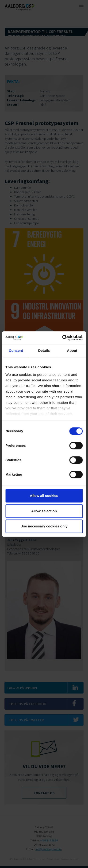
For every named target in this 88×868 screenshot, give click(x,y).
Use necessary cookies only (44, 526)
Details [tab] (44, 350)
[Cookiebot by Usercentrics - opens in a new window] (63, 338)
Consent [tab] (16, 350)
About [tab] (72, 350)
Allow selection (44, 511)
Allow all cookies (44, 496)
